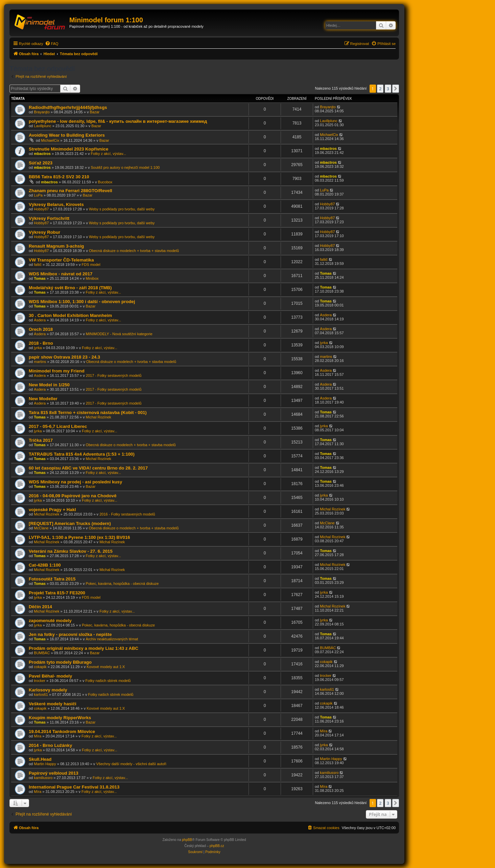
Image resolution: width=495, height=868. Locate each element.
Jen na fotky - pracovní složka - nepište (70, 634)
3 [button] (388, 89)
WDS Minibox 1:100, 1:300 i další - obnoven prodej (82, 302)
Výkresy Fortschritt (49, 218)
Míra (38, 736)
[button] (396, 89)
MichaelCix (50, 140)
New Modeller (43, 399)
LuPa (38, 195)
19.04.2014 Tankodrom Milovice (62, 732)
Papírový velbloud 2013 (54, 773)
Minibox (92, 278)
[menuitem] (52, 44)
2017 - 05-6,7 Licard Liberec (58, 426)
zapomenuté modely (50, 621)
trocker (40, 681)
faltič (38, 265)
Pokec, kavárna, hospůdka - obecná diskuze (122, 584)
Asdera (40, 320)
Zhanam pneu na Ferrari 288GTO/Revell (70, 191)
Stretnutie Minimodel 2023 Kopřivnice (68, 149)
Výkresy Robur (44, 232)
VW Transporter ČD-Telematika (61, 260)
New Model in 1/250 (49, 385)
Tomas (40, 278)
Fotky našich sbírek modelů (108, 681)
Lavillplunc (42, 126)
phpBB (187, 840)
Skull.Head (40, 759)
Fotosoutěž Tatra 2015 (52, 579)
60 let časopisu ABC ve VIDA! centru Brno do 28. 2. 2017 (88, 468)
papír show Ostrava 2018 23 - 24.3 (64, 357)
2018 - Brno (41, 343)
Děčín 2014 (40, 607)
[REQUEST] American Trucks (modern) (70, 523)
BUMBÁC (42, 653)
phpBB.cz (217, 846)
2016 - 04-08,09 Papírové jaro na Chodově (73, 496)
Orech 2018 (41, 329)
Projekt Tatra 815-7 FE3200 (57, 593)
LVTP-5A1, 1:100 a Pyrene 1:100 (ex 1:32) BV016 (79, 537)
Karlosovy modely (48, 690)
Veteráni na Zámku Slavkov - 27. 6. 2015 (71, 551)
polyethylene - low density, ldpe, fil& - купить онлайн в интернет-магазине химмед (118, 121)
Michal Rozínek (99, 417)
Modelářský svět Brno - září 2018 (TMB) (70, 288)
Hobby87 (41, 209)
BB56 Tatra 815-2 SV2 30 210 (59, 177)
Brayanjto (42, 112)
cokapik (40, 667)
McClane (41, 528)
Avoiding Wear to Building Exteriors (67, 135)
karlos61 (41, 694)
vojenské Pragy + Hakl (52, 510)
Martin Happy (45, 764)
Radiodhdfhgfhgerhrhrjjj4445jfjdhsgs (68, 107)
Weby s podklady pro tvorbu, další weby (122, 209)
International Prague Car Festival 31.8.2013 (74, 787)
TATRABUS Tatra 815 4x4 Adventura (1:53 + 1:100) (82, 454)
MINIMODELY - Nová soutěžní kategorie (119, 334)
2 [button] (380, 89)
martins (40, 362)
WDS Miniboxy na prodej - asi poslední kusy (75, 482)
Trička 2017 (41, 440)
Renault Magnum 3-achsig (56, 246)
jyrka (38, 348)
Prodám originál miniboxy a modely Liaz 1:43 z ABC (84, 648)
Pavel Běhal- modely (50, 676)
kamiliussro (43, 778)
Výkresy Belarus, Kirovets (56, 204)
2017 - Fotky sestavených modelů (114, 375)
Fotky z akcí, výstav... (109, 154)
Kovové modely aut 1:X (106, 667)
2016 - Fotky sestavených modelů (127, 514)
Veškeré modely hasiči (53, 704)
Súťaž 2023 (41, 163)
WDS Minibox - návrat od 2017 (61, 274)
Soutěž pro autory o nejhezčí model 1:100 (125, 167)
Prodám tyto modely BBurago (60, 662)
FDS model (91, 265)
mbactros (42, 154)
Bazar (95, 112)
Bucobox (105, 182)
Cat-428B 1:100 (45, 565)
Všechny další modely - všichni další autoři (131, 764)
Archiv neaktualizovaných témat (112, 639)
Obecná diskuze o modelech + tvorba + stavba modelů (134, 251)
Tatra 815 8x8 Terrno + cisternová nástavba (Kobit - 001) (88, 413)
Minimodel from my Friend (57, 371)
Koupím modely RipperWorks (60, 718)
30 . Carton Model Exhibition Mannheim (70, 315)
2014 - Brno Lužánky (50, 745)
